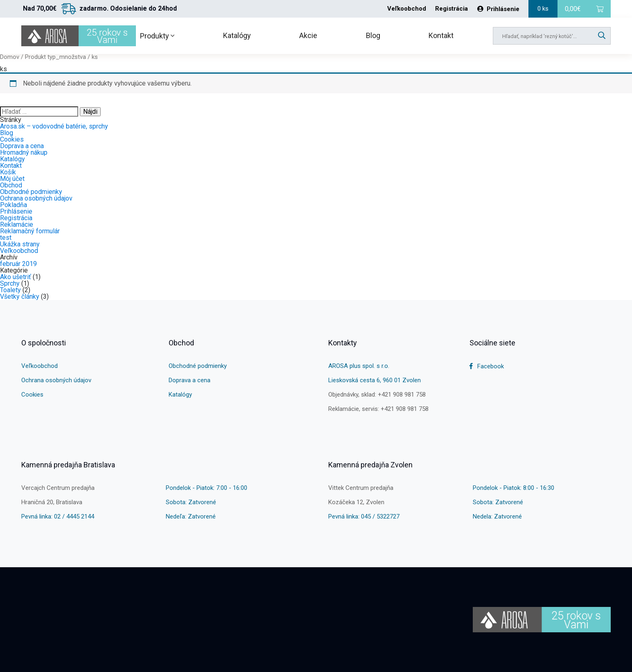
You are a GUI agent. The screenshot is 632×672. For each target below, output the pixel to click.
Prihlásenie (498, 9)
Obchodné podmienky (31, 192)
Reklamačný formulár (30, 231)
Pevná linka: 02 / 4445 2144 (58, 516)
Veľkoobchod (407, 9)
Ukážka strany (20, 244)
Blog (373, 35)
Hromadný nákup (24, 152)
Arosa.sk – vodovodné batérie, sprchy (54, 126)
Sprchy (10, 283)
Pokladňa (14, 205)
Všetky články (20, 297)
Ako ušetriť (16, 277)
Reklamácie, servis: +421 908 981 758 (378, 409)
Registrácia (451, 9)
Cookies (12, 139)
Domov (10, 57)
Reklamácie (17, 224)
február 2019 (18, 264)
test (6, 238)
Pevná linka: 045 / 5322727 (364, 516)
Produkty (157, 36)
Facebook (487, 366)
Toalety (10, 290)
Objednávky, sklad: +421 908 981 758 (377, 395)
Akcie (308, 35)
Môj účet (12, 179)
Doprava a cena (22, 146)
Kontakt (441, 35)
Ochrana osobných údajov (36, 198)
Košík (8, 172)
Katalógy (237, 35)
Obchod (11, 185)
